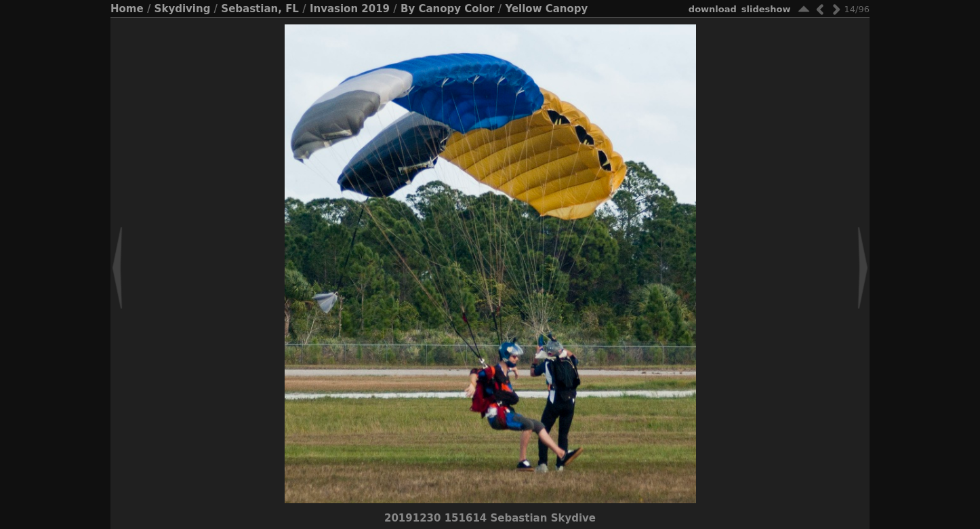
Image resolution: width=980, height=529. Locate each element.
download (713, 9)
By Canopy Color (447, 9)
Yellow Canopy (546, 9)
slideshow (766, 9)
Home (127, 9)
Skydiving (183, 9)
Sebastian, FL (260, 9)
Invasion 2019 (350, 9)
